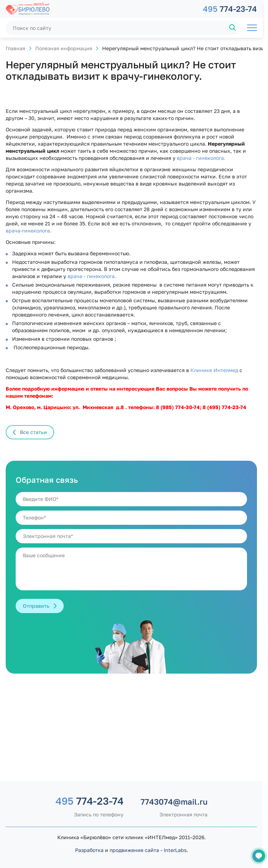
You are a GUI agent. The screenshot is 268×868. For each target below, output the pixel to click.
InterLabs (175, 850)
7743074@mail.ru (174, 802)
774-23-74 (230, 9)
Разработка (89, 850)
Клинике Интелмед (214, 370)
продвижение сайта (134, 850)
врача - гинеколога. (200, 158)
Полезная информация (64, 48)
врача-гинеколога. (28, 231)
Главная (15, 48)
